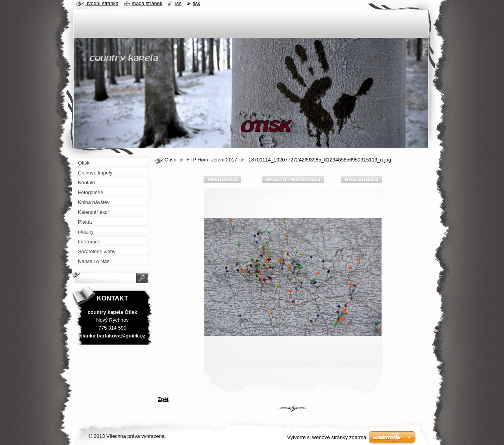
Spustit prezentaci (293, 179)
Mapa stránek (147, 3)
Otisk (170, 160)
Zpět (163, 399)
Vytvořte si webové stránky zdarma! (327, 437)
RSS (178, 3)
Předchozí (222, 179)
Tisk (196, 3)
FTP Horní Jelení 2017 (212, 160)
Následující (362, 179)
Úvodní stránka (102, 3)
